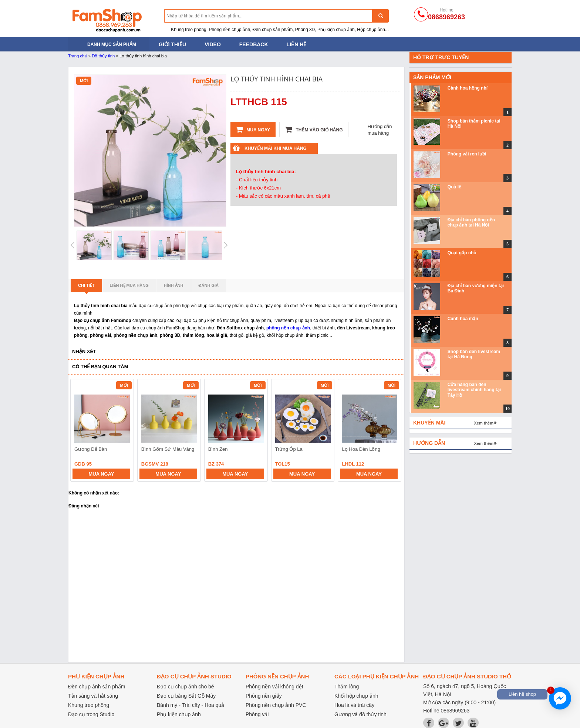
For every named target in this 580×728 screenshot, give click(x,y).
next (392, 432)
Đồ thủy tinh (103, 56)
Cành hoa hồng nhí (468, 88)
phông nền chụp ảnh (288, 328)
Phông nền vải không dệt (274, 687)
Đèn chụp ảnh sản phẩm (97, 687)
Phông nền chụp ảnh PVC (276, 705)
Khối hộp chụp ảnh (356, 696)
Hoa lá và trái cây (354, 705)
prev (80, 432)
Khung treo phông (89, 705)
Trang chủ (78, 56)
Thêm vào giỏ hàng (314, 130)
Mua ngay (253, 130)
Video (213, 44)
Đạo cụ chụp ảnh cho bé (186, 687)
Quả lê (454, 187)
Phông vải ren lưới (467, 154)
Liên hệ (297, 44)
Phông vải (257, 714)
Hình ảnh (174, 285)
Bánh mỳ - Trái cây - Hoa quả (190, 705)
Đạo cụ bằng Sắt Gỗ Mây (186, 696)
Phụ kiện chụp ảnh (179, 714)
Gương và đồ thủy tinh (360, 714)
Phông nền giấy (264, 696)
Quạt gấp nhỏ (462, 253)
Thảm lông (347, 687)
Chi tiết (86, 288)
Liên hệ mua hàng (129, 285)
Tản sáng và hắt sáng (93, 696)
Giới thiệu (172, 44)
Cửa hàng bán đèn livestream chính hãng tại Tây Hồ (474, 390)
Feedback (254, 44)
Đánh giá (209, 285)
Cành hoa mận (463, 319)
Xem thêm (484, 423)
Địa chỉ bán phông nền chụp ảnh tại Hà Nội (471, 222)
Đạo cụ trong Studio (91, 714)
